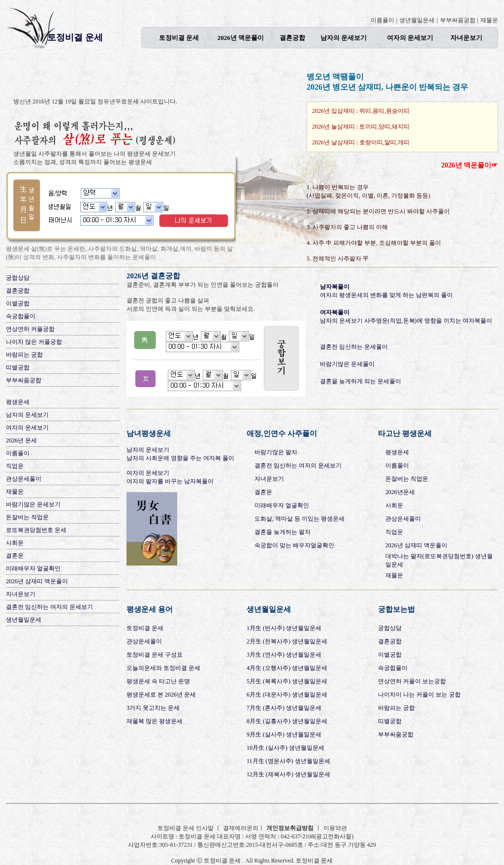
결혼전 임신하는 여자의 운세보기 (49, 607)
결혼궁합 (292, 38)
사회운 (15, 543)
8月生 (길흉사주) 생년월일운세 (287, 721)
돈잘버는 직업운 (27, 517)
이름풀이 (382, 20)
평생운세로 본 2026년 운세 (161, 695)
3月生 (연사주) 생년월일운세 (284, 655)
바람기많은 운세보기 (33, 504)
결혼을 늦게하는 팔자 (283, 532)
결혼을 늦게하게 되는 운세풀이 (361, 381)
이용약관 (335, 828)
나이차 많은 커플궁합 (34, 342)
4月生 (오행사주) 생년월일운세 (287, 668)
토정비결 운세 (75, 37)
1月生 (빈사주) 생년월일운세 (284, 628)
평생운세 (18, 402)
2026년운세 (400, 492)
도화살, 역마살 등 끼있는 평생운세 (299, 519)
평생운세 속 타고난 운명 (158, 681)
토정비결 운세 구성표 (155, 655)
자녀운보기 (466, 38)
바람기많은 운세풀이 (347, 364)
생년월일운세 (417, 20)
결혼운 (15, 556)
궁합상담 (18, 278)
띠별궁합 (18, 367)
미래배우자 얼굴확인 (33, 568)
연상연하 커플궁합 (30, 329)
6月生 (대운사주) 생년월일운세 (287, 695)
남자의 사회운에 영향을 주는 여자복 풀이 (180, 458)
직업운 (15, 466)
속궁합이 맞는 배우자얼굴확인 (294, 545)
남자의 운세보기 (344, 38)
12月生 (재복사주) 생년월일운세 (288, 774)
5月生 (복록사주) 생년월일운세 (287, 681)
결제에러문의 (241, 828)
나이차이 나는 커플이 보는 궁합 (419, 695)
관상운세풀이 (24, 479)
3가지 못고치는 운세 (153, 708)
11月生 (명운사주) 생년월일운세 (288, 761)
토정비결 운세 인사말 (186, 828)
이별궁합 (18, 303)
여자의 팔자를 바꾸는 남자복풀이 (170, 481)
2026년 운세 (21, 440)
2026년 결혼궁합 (153, 276)
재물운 (489, 20)
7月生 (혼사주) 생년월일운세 (284, 708)
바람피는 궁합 (24, 355)
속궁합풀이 (21, 316)
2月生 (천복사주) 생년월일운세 (287, 641)
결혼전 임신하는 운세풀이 (354, 347)
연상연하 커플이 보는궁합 (412, 681)
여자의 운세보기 (410, 38)
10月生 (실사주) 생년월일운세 (285, 748)
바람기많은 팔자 (276, 452)
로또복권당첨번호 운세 (36, 530)
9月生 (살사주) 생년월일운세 (284, 734)
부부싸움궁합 (458, 20)
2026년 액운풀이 (241, 38)
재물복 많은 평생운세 (155, 721)
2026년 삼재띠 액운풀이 (37, 581)
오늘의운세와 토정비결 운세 (163, 668)
